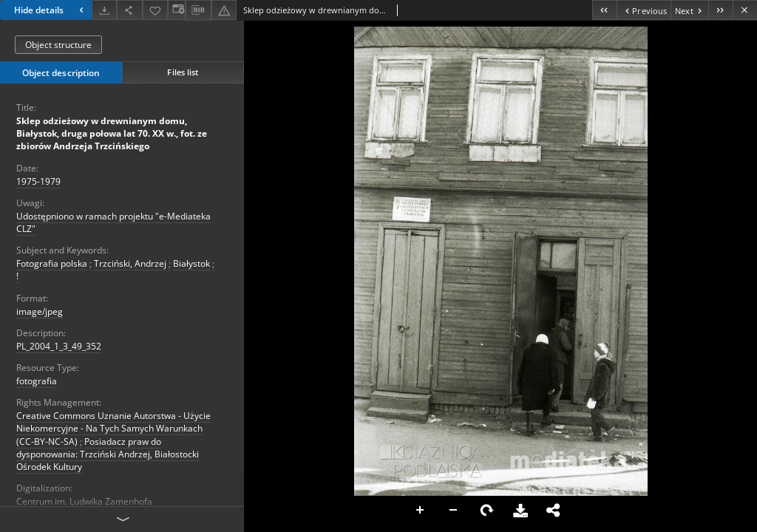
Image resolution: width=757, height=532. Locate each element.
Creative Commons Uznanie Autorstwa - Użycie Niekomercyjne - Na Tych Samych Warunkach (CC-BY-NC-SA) (113, 428)
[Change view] (177, 10)
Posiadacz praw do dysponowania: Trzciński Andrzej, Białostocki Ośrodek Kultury (108, 454)
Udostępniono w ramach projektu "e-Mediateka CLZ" (113, 222)
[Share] (129, 10)
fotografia (37, 381)
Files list (183, 72)
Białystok (191, 263)
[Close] (745, 10)
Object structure (58, 45)
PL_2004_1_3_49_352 (59, 346)
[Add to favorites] (155, 10)
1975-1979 (38, 181)
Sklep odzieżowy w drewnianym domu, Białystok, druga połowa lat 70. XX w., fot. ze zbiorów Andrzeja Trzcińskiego (112, 133)
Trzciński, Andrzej (130, 263)
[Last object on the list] (720, 10)
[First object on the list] (604, 10)
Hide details (51, 10)
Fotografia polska (52, 263)
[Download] (104, 10)
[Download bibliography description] (198, 10)
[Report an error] (224, 10)
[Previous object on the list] (644, 10)
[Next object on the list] (689, 10)
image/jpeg (40, 311)
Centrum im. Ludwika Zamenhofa (84, 501)
